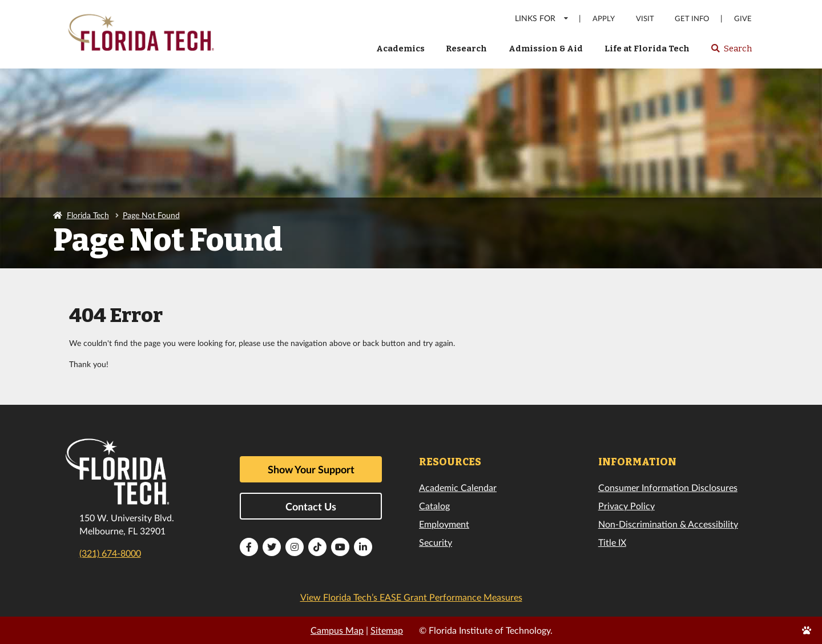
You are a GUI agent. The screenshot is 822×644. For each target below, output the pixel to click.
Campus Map (337, 630)
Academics (400, 49)
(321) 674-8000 (110, 553)
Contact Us (311, 506)
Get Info (692, 19)
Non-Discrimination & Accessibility (668, 524)
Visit (645, 19)
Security (436, 542)
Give (743, 19)
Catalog (434, 506)
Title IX (612, 542)
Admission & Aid (546, 49)
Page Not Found (151, 215)
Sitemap (387, 630)
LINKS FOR (542, 18)
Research (466, 49)
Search (731, 52)
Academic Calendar (458, 487)
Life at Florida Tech (647, 49)
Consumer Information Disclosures (668, 487)
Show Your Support (311, 469)
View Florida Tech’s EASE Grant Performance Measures (411, 597)
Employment (444, 524)
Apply (604, 19)
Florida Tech (88, 215)
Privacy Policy (626, 506)
